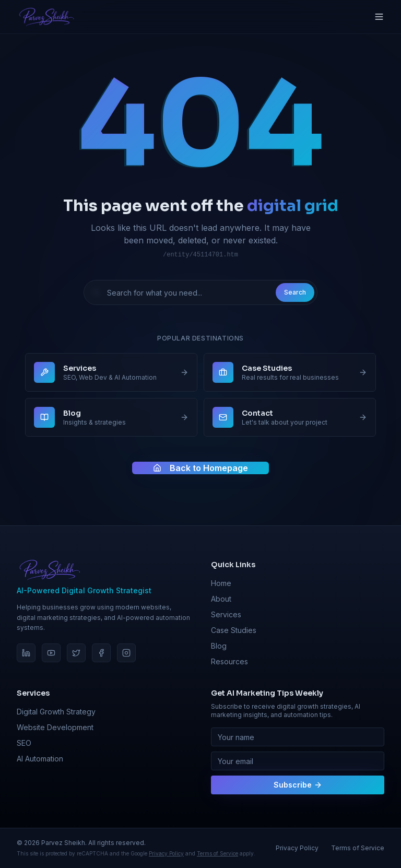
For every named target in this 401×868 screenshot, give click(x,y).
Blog (219, 646)
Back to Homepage (200, 469)
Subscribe (298, 785)
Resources (229, 661)
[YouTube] (51, 653)
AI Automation (40, 759)
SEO (24, 743)
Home (221, 583)
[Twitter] (76, 653)
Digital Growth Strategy (56, 712)
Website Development (55, 727)
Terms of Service (217, 853)
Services (226, 614)
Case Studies (234, 630)
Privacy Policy (166, 853)
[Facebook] (101, 653)
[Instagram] (126, 653)
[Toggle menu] (379, 17)
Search (295, 292)
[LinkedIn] (26, 653)
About (221, 599)
